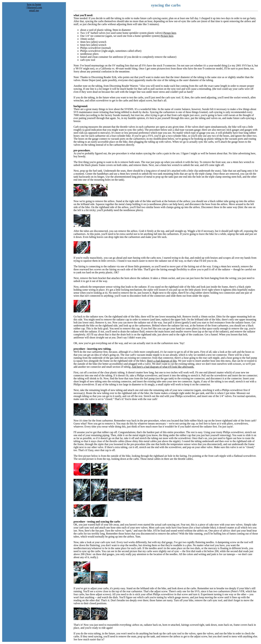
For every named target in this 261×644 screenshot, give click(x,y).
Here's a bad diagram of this (162, 361)
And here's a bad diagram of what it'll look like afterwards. (163, 367)
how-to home (34, 4)
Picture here (170, 33)
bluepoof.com (35, 7)
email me (34, 10)
